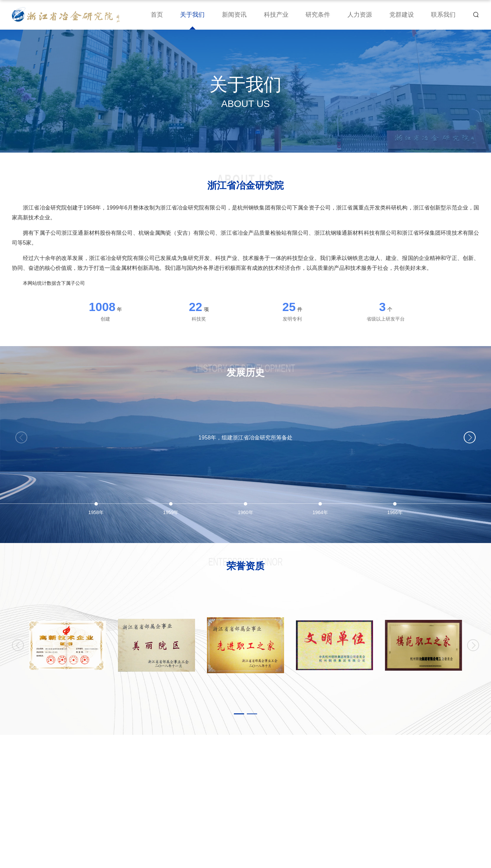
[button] (470, 438)
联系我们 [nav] (443, 15)
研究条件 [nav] (318, 15)
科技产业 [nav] (276, 15)
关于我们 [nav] (192, 15)
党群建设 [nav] (402, 15)
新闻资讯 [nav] (234, 15)
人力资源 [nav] (360, 15)
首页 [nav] (157, 15)
